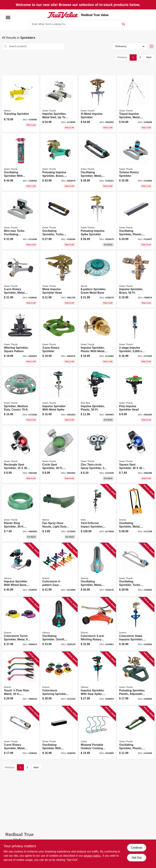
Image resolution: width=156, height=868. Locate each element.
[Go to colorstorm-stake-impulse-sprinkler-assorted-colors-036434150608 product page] (136, 624)
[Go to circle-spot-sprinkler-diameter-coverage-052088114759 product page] (59, 455)
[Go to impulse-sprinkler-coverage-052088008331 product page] (136, 338)
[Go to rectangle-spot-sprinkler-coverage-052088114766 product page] (21, 455)
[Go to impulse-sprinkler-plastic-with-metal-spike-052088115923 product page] (97, 338)
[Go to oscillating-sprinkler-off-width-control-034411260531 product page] (59, 624)
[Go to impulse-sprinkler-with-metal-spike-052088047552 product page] (59, 396)
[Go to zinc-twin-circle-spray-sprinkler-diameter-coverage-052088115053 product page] (97, 455)
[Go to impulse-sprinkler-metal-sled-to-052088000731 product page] (59, 104)
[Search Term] (78, 24)
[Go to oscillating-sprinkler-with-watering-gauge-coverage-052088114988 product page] (59, 733)
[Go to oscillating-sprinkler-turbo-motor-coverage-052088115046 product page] (59, 221)
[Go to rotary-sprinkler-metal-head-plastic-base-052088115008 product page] (21, 733)
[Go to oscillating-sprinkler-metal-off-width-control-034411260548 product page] (97, 570)
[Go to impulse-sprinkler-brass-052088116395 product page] (136, 279)
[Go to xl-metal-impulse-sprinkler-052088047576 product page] (97, 104)
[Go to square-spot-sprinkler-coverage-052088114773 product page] (136, 455)
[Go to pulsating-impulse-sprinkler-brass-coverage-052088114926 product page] (59, 162)
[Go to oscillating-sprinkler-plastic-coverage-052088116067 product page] (136, 733)
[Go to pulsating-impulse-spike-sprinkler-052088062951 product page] (97, 221)
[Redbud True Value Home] (63, 15)
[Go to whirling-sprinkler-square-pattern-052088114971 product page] (21, 338)
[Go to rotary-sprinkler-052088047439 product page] (59, 338)
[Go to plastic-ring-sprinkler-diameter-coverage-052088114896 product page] (21, 513)
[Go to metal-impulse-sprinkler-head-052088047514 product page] (59, 279)
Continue (136, 848)
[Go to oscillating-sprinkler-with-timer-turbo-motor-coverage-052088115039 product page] (21, 162)
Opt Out (136, 858)
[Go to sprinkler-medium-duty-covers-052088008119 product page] (21, 396)
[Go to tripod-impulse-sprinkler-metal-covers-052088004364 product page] (136, 104)
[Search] (124, 24)
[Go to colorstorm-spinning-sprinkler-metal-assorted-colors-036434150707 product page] (59, 678)
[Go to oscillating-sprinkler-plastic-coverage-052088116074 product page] (136, 221)
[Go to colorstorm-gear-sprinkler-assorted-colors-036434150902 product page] (59, 570)
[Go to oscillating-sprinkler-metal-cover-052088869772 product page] (97, 162)
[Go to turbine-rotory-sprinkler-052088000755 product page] (136, 162)
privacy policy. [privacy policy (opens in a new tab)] (92, 856)
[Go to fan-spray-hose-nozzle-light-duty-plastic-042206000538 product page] (59, 513)
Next (149, 57)
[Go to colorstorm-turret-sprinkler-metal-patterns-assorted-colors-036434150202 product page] (21, 624)
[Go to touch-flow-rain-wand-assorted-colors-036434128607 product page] (21, 678)
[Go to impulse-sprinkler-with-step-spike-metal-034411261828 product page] (97, 678)
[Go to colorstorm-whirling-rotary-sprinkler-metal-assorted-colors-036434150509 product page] (97, 624)
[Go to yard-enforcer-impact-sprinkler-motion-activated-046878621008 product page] (97, 513)
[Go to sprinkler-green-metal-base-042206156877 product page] (97, 279)
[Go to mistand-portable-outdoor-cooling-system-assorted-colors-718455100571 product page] (97, 733)
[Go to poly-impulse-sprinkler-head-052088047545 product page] (136, 396)
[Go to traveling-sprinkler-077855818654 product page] (21, 104)
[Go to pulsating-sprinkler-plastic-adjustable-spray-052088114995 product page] (136, 678)
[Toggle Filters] (152, 46)
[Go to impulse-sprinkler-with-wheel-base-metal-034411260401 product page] (21, 570)
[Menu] (8, 17)
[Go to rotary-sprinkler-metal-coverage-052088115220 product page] (21, 279)
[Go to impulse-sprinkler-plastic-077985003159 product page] (97, 396)
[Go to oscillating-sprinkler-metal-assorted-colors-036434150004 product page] (136, 513)
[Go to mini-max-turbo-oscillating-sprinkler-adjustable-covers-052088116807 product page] (21, 221)
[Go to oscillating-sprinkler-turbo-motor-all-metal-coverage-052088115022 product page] (136, 570)
